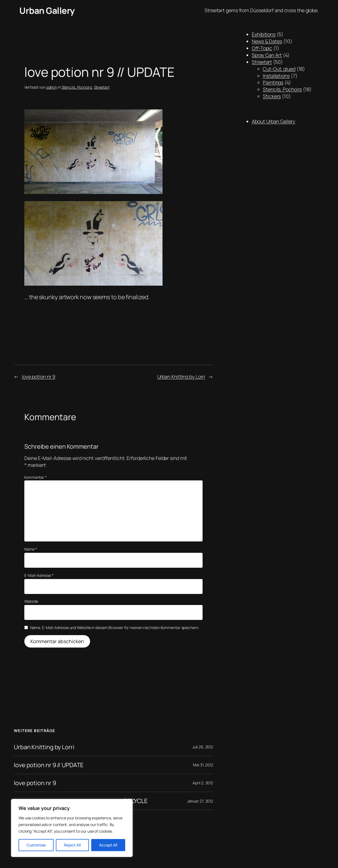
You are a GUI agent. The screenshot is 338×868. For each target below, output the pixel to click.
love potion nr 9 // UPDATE (49, 765)
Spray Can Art (267, 55)
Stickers (272, 96)
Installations (276, 76)
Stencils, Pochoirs (77, 87)
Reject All (72, 845)
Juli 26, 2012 (203, 747)
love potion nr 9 (39, 377)
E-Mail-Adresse (39, 575)
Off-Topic (262, 48)
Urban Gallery (47, 10)
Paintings (273, 82)
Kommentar (36, 477)
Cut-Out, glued (279, 69)
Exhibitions (264, 34)
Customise (36, 845)
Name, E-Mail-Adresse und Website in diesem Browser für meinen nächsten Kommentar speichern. (115, 628)
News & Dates (267, 41)
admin (52, 87)
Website (31, 601)
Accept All (108, 845)
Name (31, 549)
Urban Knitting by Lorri (181, 377)
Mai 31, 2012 (203, 765)
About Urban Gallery (273, 121)
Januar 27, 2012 (200, 801)
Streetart (102, 87)
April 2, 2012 (203, 783)
